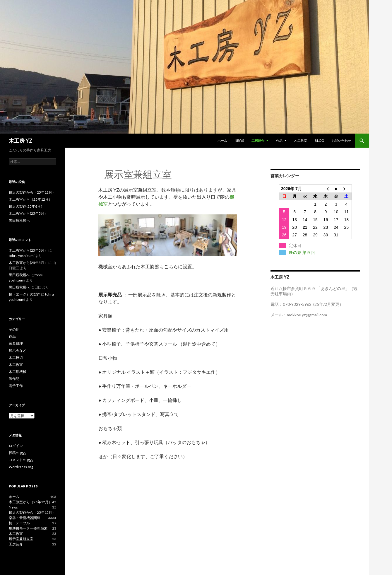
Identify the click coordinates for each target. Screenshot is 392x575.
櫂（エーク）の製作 (25, 294)
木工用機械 (18, 372)
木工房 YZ (21, 141)
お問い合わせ (341, 140)
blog (319, 140)
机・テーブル (19, 523)
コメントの (21, 460)
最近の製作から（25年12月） (32, 192)
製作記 (14, 379)
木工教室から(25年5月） (28, 213)
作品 (279, 140)
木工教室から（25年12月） (30, 199)
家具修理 (16, 343)
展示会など (18, 350)
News (239, 140)
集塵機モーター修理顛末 (28, 528)
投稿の (17, 453)
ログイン (16, 446)
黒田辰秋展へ (19, 220)
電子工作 (16, 386)
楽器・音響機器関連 (25, 518)
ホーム (222, 140)
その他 (14, 329)
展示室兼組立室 (21, 539)
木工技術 (16, 358)
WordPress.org (21, 467)
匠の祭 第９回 (302, 252)
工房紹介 (258, 140)
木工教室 (301, 140)
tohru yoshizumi (22, 256)
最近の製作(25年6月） (26, 206)
